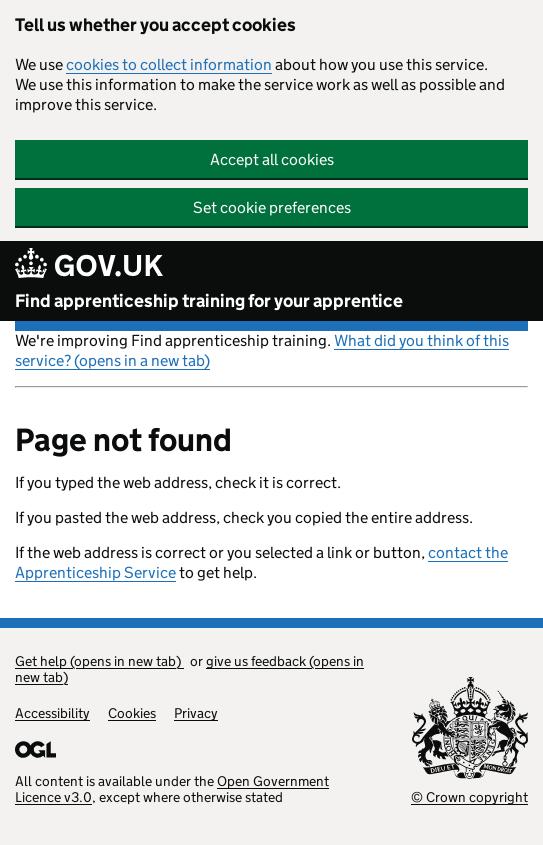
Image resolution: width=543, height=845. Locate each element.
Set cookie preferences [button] (272, 207)
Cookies (132, 713)
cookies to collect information (169, 64)
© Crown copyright (469, 797)
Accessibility (52, 713)
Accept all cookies (272, 159)
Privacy (196, 713)
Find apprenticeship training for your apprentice (209, 301)
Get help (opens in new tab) (99, 661)
